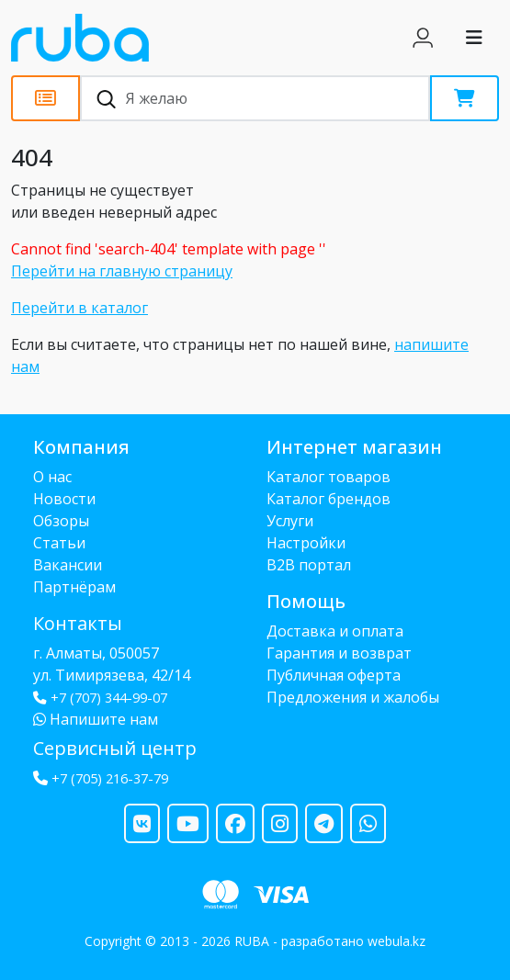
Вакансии (68, 565)
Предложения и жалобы (353, 697)
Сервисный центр (115, 748)
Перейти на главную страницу (122, 271)
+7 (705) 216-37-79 (110, 778)
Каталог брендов (329, 499)
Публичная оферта (334, 675)
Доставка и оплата (335, 631)
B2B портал (309, 565)
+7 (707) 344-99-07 (100, 698)
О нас (52, 477)
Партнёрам (74, 587)
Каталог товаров (329, 477)
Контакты (78, 623)
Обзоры (61, 521)
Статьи (59, 543)
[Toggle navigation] (474, 38)
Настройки (306, 543)
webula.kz (397, 941)
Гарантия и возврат (339, 653)
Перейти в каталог (79, 308)
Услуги (290, 521)
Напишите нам (96, 719)
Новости (64, 499)
